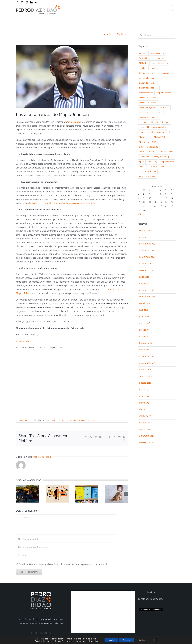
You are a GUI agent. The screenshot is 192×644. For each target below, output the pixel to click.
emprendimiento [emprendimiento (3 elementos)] (164, 93)
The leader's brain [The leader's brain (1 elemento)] (157, 166)
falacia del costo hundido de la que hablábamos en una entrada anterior (63, 203)
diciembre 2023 (147, 237)
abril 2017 (144, 409)
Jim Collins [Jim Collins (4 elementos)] (144, 112)
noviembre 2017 (147, 363)
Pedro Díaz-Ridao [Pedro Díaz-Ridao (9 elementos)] (147, 152)
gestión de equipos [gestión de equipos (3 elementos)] (147, 98)
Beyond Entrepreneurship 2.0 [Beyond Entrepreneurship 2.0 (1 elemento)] (152, 58)
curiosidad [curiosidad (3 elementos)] (167, 73)
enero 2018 (145, 350)
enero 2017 (145, 429)
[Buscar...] (157, 35)
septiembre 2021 (147, 257)
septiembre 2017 (147, 376)
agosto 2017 (145, 383)
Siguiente (121, 34)
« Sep (140, 214)
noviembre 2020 (147, 270)
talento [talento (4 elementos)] (142, 166)
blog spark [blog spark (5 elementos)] (163, 63)
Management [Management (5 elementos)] (145, 137)
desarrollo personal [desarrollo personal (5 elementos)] (148, 83)
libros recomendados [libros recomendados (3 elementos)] (157, 127)
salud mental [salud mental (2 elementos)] (145, 157)
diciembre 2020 (147, 264)
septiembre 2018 (147, 297)
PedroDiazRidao (26, 420)
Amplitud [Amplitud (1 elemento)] (143, 53)
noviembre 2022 (147, 244)
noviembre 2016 (147, 442)
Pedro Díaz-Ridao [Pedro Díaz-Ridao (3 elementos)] (165, 152)
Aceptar (110, 640)
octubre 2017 (146, 370)
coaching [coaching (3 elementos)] (143, 68)
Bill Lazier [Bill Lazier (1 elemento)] (143, 63)
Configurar (144, 640)
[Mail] (51, 633)
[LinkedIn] (41, 633)
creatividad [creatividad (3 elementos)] (155, 68)
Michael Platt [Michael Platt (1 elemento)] (160, 137)
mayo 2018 (145, 323)
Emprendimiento (57, 420)
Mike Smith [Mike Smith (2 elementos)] (144, 142)
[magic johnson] (72, 76)
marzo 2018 (145, 337)
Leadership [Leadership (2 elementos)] (144, 117)
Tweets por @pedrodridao (151, 599)
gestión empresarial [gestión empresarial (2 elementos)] (148, 103)
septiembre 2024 (147, 230)
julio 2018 (144, 310)
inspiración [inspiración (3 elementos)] (164, 107)
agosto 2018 (145, 303)
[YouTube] (46, 633)
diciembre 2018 (147, 290)
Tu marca (81, 420)
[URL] (66, 555)
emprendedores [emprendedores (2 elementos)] (146, 93)
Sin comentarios (93, 420)
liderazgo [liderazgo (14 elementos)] (143, 132)
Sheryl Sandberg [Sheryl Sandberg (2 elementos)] (161, 157)
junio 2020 (144, 277)
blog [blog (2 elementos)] (153, 63)
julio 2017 (144, 389)
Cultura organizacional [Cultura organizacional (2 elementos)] (149, 73)
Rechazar (126, 640)
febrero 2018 (145, 343)
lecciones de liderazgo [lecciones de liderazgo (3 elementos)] (149, 122)
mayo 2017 (145, 403)
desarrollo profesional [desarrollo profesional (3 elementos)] (149, 88)
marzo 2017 (145, 416)
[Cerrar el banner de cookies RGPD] (156, 640)
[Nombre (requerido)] (66, 539)
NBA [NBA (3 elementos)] (154, 142)
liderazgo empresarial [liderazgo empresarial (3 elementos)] (160, 132)
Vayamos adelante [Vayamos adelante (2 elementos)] (147, 176)
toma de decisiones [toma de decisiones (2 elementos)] (148, 171)
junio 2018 (144, 317)
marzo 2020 (145, 283)
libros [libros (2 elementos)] (141, 127)
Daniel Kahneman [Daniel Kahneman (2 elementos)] (147, 78)
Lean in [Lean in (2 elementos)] (155, 117)
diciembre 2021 (147, 250)
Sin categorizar (71, 420)
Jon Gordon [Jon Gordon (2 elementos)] (157, 112)
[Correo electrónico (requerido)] (66, 547)
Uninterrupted (74, 122)
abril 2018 (144, 330)
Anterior (110, 34)
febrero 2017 (145, 423)
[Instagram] (37, 633)
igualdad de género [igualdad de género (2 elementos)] (148, 107)
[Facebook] (32, 633)
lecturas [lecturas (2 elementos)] (166, 122)
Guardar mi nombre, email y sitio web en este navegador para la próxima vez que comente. (64, 564)
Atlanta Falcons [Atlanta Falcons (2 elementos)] (157, 53)
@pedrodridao (23, 341)
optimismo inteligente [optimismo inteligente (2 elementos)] (149, 147)
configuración (90, 641)
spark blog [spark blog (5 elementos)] (152, 161)
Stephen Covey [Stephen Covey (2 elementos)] (167, 161)
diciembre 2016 (147, 436)
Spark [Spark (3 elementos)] (142, 161)
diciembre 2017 (147, 356)
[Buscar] (141, 35)
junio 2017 (144, 396)
